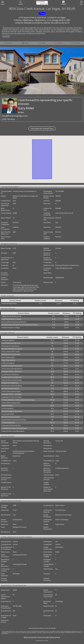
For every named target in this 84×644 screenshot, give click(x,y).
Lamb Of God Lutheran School (11, 391)
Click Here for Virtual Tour (42, 129)
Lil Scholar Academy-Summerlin (12, 411)
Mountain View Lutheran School (12, 380)
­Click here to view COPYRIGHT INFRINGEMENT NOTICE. (64, 633)
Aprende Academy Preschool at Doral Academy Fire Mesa (20, 325)
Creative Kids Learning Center (11, 343)
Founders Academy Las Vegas (11, 328)
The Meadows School (8, 423)
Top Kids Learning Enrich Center (12, 366)
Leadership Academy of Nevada (11, 319)
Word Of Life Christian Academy (12, 386)
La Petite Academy (7, 408)
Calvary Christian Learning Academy (13, 431)
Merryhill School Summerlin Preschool (14, 420)
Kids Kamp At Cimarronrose (10, 346)
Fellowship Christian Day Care (11, 425)
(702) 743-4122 (8, 119)
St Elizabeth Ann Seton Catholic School (14, 428)
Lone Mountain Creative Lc (10, 374)
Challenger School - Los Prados (11, 394)
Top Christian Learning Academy (12, 369)
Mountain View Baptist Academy (12, 349)
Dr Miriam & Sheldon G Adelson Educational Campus (18, 400)
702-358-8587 (60, 191)
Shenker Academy (7, 406)
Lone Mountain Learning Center (12, 377)
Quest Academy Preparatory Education (14, 322)
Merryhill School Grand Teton (11, 354)
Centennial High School (9, 303)
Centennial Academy (8, 340)
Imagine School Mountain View (11, 316)
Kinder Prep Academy (8, 360)
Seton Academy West (8, 357)
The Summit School (8, 414)
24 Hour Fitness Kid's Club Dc (11, 352)
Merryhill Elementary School (11, 417)
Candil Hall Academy (8, 363)
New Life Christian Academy (10, 389)
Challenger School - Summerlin (12, 371)
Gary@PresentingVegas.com (15, 116)
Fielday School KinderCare (10, 383)
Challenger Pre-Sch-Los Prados (12, 397)
